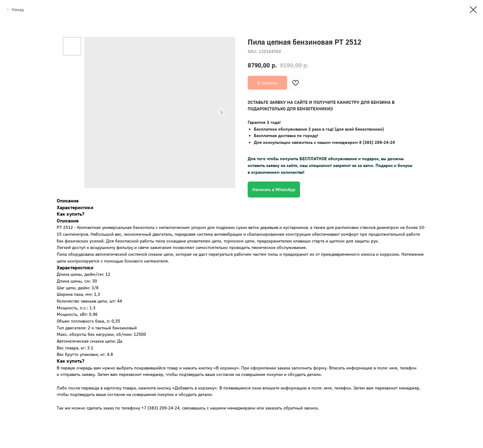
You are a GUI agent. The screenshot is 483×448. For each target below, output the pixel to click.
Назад (18, 9)
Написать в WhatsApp (274, 189)
